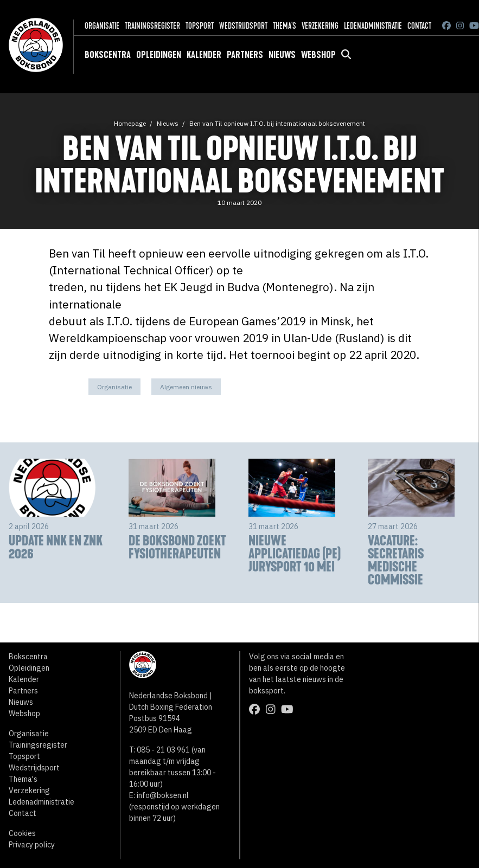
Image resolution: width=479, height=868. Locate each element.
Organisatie (102, 26)
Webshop (318, 55)
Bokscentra (108, 55)
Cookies (22, 833)
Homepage (130, 123)
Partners (245, 55)
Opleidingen (159, 55)
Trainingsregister (152, 26)
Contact (419, 26)
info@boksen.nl (163, 795)
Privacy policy (32, 845)
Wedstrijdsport (243, 26)
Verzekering (320, 26)
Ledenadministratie (373, 26)
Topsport (200, 26)
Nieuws (282, 55)
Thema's (285, 26)
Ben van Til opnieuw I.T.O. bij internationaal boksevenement (277, 123)
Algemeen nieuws (186, 387)
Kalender (204, 55)
